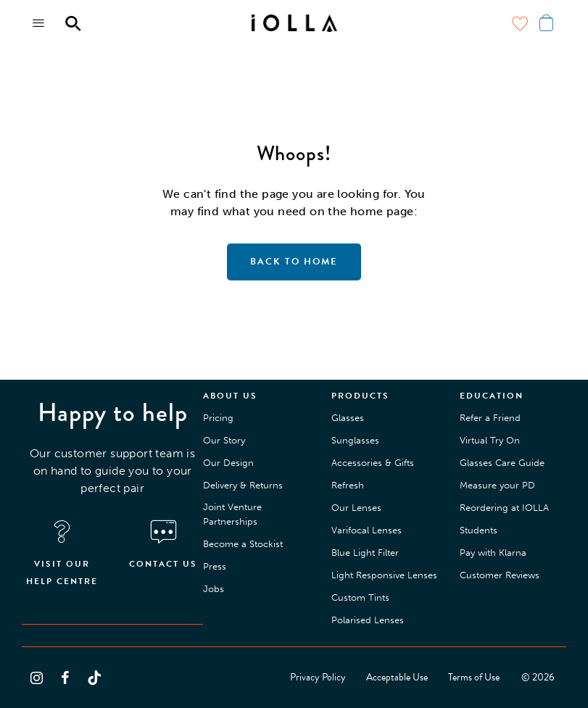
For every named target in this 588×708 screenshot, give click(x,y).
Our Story (224, 440)
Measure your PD (497, 485)
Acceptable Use (397, 678)
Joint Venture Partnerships (232, 514)
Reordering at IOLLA (504, 508)
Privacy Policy (318, 678)
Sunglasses (355, 440)
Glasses (348, 418)
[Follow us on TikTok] (94, 678)
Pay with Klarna (493, 553)
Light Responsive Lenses (384, 575)
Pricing (218, 418)
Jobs (214, 589)
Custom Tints (360, 597)
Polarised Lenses (368, 620)
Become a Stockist (243, 544)
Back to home (294, 262)
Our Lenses (356, 508)
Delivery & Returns (243, 485)
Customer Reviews (500, 575)
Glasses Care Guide (502, 463)
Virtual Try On (490, 440)
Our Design (228, 463)
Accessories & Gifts (373, 463)
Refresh (348, 485)
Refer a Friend (490, 418)
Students (479, 530)
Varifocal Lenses (367, 530)
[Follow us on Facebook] (65, 678)
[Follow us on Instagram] (36, 678)
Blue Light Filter (365, 553)
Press (215, 566)
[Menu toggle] (39, 23)
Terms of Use (474, 678)
